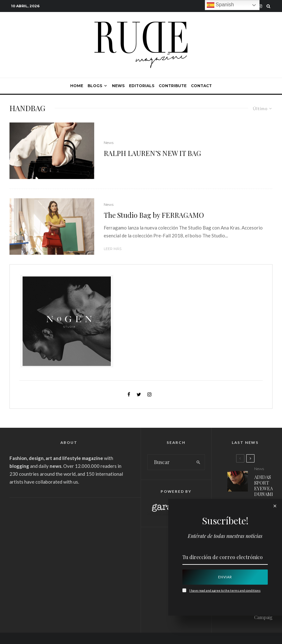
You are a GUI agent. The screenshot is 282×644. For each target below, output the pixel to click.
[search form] (170, 462)
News (118, 86)
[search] (199, 462)
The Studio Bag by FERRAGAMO (154, 215)
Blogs (95, 86)
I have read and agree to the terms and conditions (225, 590)
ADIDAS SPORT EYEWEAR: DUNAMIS (266, 486)
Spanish (220, 5)
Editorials (142, 86)
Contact (201, 86)
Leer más (113, 249)
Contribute (173, 86)
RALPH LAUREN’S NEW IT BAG (152, 153)
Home (77, 86)
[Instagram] (260, 6)
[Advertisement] (69, 551)
